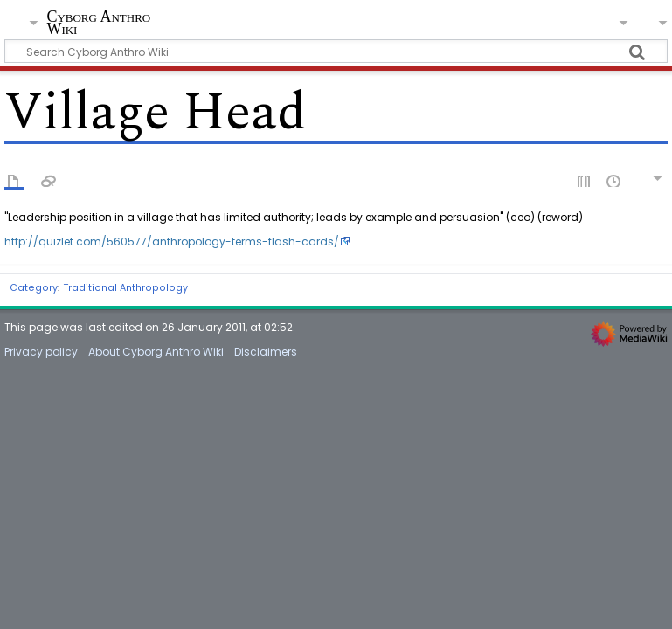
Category (34, 288)
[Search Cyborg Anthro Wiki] (336, 51)
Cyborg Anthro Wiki (98, 23)
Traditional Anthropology (126, 288)
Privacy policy (41, 352)
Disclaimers (266, 352)
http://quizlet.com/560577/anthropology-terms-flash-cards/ (172, 242)
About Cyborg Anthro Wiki (156, 352)
